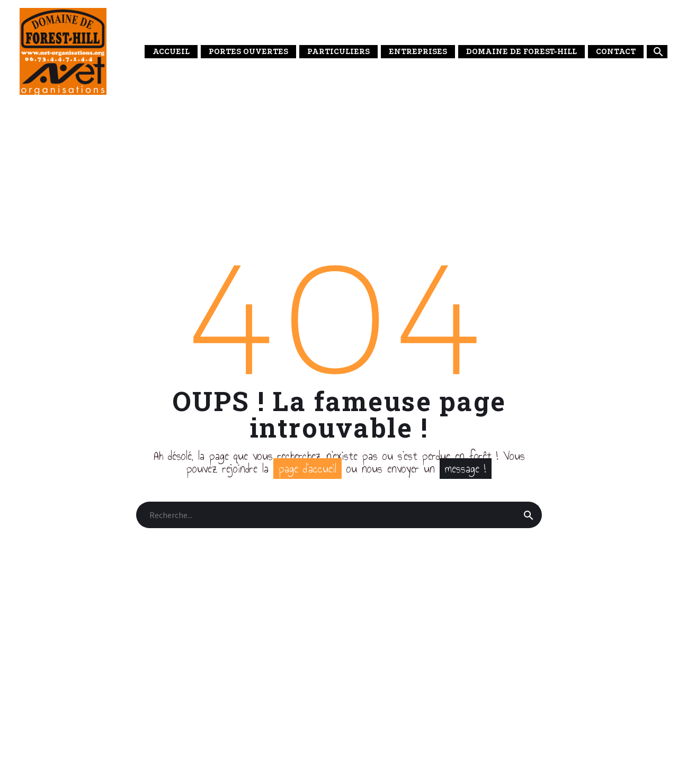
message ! (466, 469)
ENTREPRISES (418, 51)
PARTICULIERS (338, 51)
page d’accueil (307, 469)
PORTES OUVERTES (248, 51)
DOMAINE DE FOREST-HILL (521, 51)
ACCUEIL (171, 51)
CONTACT (616, 51)
